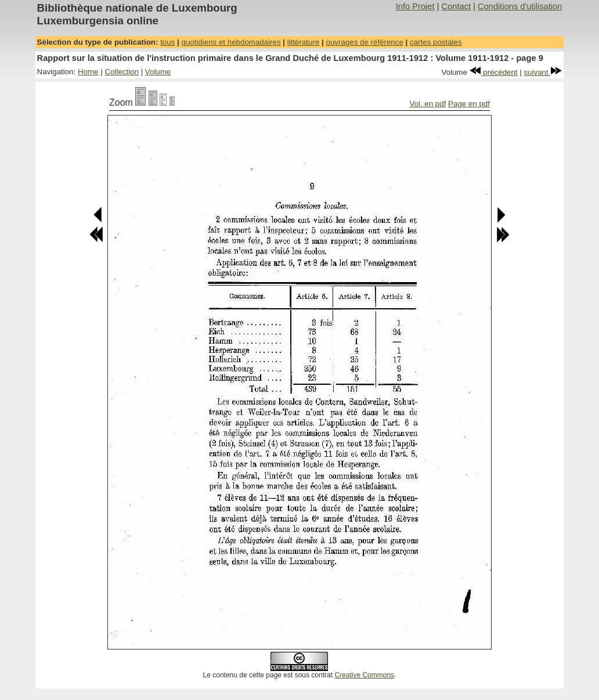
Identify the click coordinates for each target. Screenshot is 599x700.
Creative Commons (364, 675)
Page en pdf (469, 104)
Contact (457, 6)
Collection (122, 72)
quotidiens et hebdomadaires (231, 42)
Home (88, 72)
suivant (543, 72)
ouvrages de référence (364, 42)
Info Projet (415, 6)
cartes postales (436, 42)
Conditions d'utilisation (520, 6)
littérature (304, 42)
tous (167, 42)
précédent (494, 72)
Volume (158, 72)
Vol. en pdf (427, 104)
